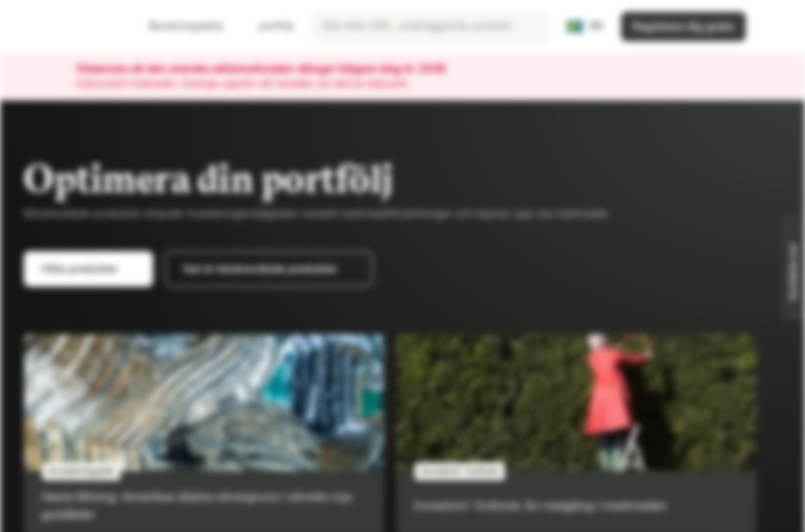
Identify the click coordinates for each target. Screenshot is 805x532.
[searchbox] (431, 27)
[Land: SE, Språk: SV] (585, 27)
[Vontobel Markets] (64, 27)
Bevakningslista (177, 26)
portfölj (267, 26)
